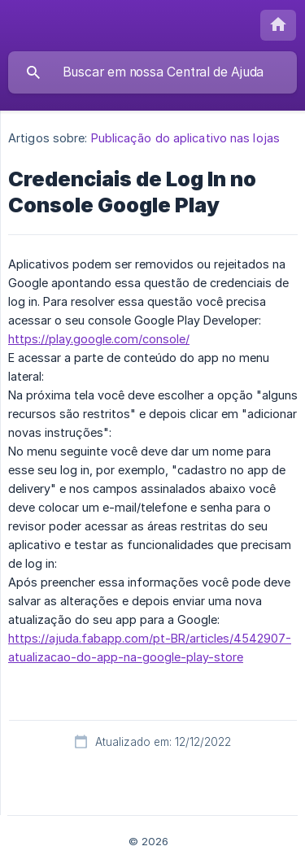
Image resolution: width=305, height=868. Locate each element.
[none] (278, 25)
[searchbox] (152, 72)
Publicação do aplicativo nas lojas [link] (185, 138)
